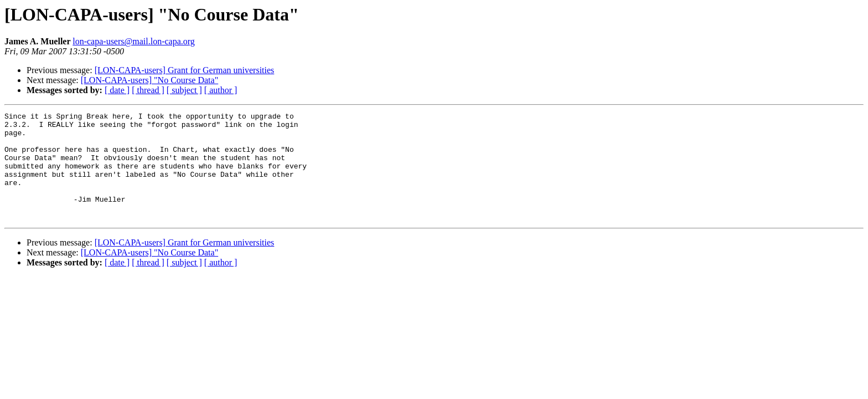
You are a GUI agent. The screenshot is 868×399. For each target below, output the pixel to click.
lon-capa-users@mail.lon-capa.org (134, 41)
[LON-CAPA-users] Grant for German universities (185, 70)
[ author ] (221, 90)
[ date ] (117, 90)
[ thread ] (148, 90)
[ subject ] (184, 90)
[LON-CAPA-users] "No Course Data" (149, 80)
